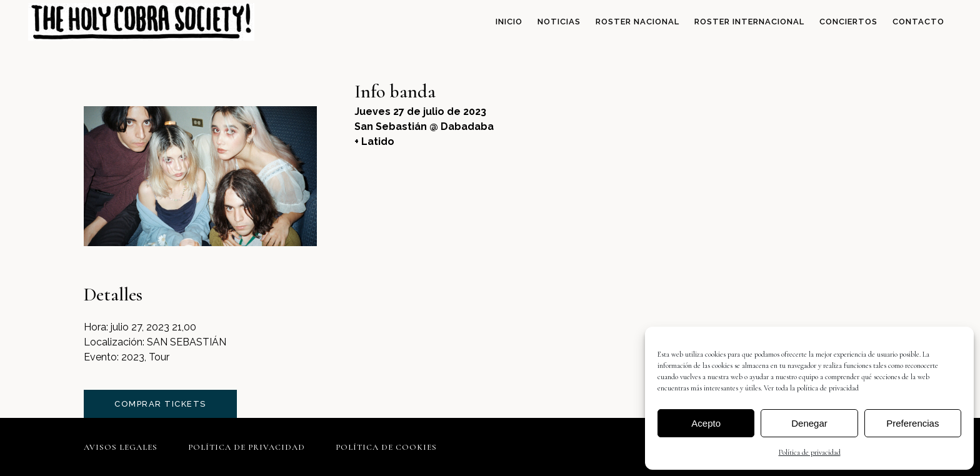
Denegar (809, 423)
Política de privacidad (810, 452)
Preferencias (912, 423)
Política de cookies (386, 447)
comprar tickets (160, 404)
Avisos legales (121, 447)
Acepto (706, 423)
